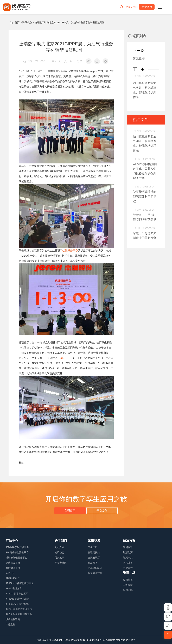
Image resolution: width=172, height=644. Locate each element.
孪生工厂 (93, 547)
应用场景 (94, 541)
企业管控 (128, 568)
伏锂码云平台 (70, 250)
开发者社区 (61, 563)
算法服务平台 (13, 563)
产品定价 (10, 624)
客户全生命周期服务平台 (19, 614)
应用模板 (128, 580)
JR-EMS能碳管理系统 (17, 599)
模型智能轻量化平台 (16, 558)
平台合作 (102, 510)
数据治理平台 (13, 568)
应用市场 (128, 590)
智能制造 (128, 547)
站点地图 (131, 640)
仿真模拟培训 (95, 568)
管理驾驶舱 (94, 552)
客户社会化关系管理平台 (19, 609)
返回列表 (137, 36)
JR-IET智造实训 (14, 588)
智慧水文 (128, 558)
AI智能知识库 (13, 578)
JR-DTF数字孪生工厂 (17, 594)
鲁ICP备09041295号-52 (93, 640)
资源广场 (129, 573)
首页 (17, 22)
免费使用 (70, 510)
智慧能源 (128, 552)
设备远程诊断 (13, 619)
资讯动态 (27, 22)
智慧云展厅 (94, 558)
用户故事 (59, 558)
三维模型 (128, 585)
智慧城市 (128, 563)
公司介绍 (59, 547)
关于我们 (61, 541)
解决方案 (129, 541)
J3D (62, 358)
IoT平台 (10, 573)
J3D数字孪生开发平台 (17, 547)
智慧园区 (93, 563)
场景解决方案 (95, 573)
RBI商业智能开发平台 (17, 552)
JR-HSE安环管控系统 (17, 604)
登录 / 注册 (132, 7)
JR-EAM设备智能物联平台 (20, 583)
